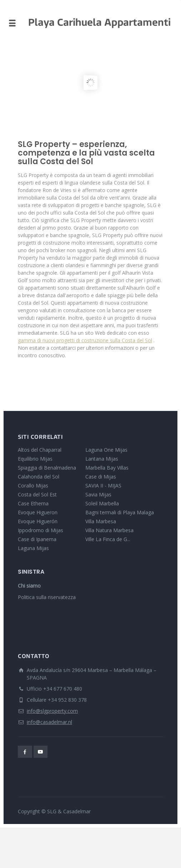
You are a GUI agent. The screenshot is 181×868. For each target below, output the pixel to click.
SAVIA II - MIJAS (103, 486)
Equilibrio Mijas (35, 459)
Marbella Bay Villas (107, 468)
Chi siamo (29, 586)
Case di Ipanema (37, 539)
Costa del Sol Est (37, 494)
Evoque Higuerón (38, 521)
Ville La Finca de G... (108, 539)
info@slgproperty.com (52, 711)
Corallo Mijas (33, 486)
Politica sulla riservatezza (47, 597)
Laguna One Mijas (106, 450)
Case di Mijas (101, 477)
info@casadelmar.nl (49, 722)
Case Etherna (33, 503)
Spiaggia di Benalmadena (47, 468)
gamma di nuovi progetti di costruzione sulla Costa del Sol (85, 340)
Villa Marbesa (101, 521)
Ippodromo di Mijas (41, 530)
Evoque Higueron (38, 512)
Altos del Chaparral (40, 450)
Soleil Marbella (102, 503)
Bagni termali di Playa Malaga (120, 512)
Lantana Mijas (102, 459)
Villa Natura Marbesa (109, 530)
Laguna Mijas (33, 548)
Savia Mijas (98, 494)
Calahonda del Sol (39, 477)
